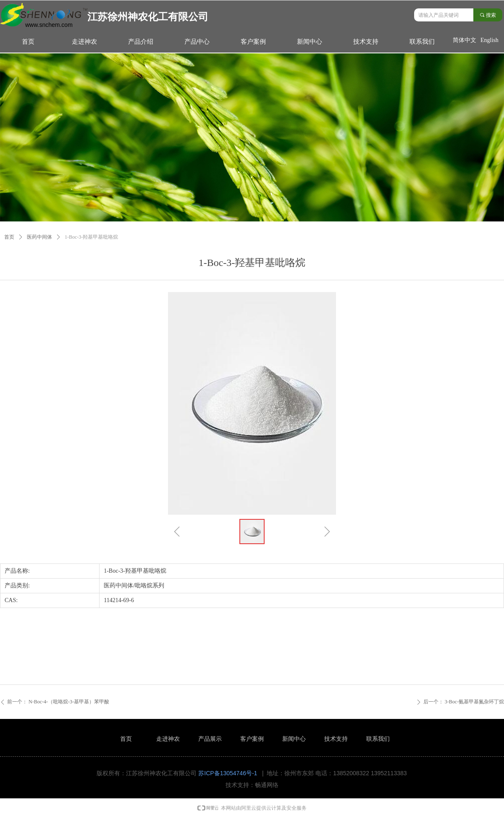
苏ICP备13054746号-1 (228, 773)
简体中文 (465, 40)
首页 (9, 237)
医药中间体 (39, 237)
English (490, 40)
